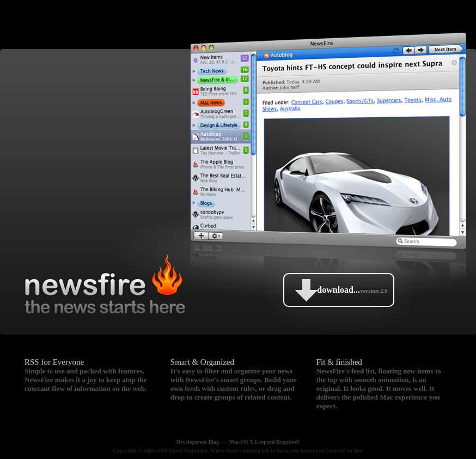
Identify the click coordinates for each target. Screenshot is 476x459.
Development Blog (198, 442)
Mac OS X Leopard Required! (264, 442)
